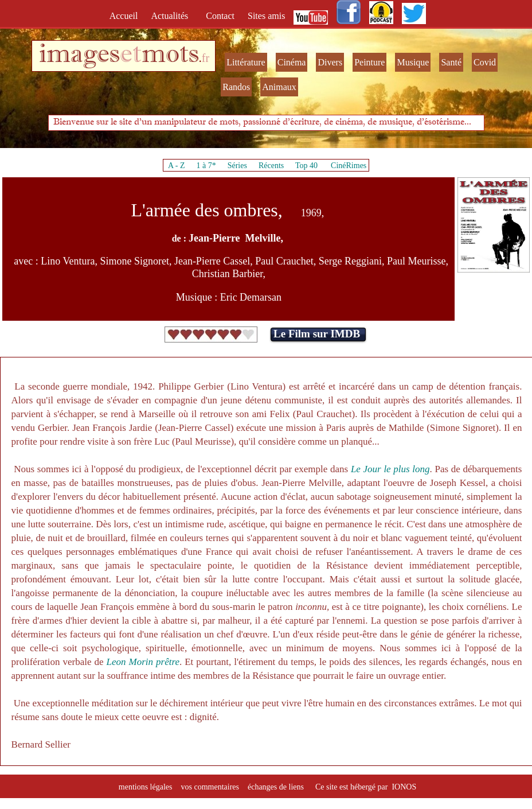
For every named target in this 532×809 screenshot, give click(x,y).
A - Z (177, 166)
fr (206, 58)
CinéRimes (349, 166)
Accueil (126, 16)
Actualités (173, 16)
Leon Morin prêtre (143, 662)
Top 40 (307, 166)
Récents (271, 166)
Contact (221, 16)
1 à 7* (206, 166)
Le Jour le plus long (390, 469)
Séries (237, 166)
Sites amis (266, 16)
